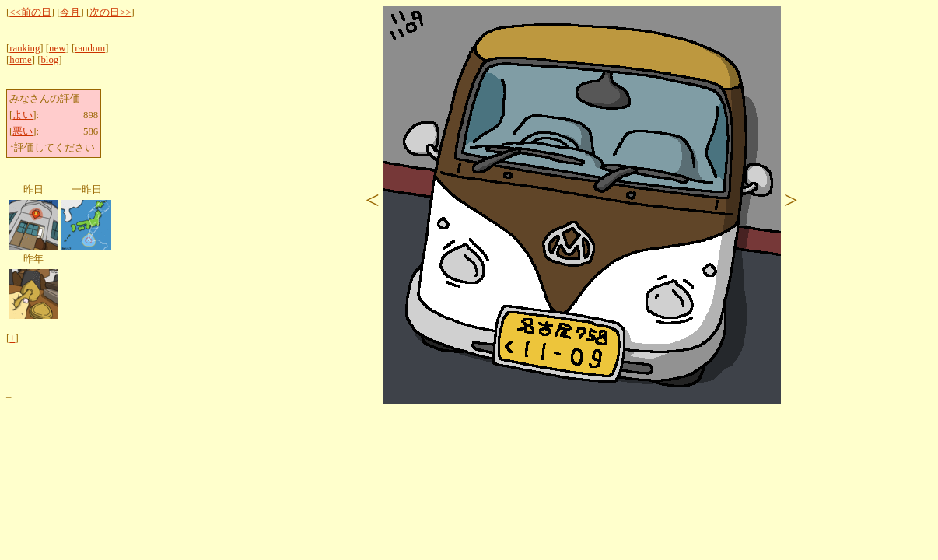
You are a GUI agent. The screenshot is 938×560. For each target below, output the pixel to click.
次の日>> (110, 12)
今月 (70, 12)
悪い (23, 131)
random (90, 48)
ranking (24, 48)
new (57, 48)
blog (49, 60)
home (20, 60)
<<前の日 (30, 12)
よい (23, 115)
